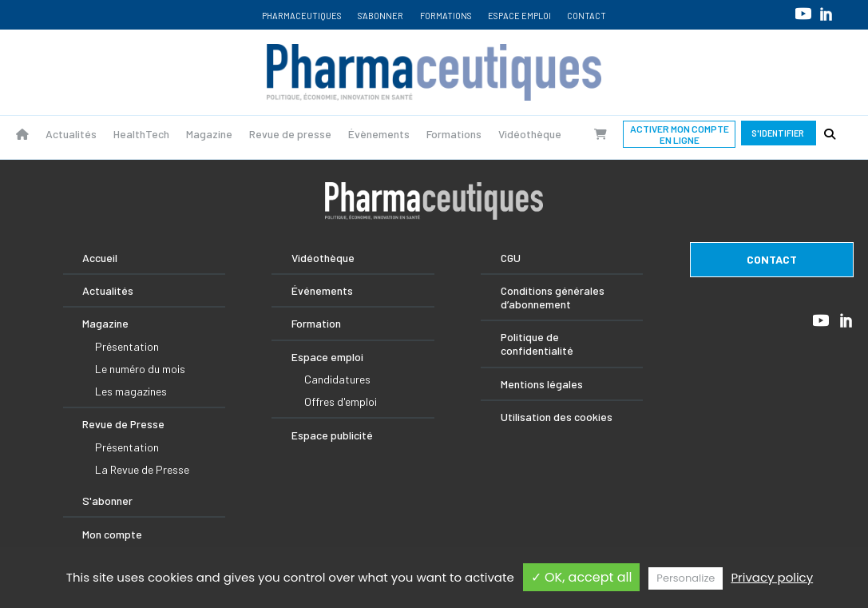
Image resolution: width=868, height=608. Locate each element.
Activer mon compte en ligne (680, 134)
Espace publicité (332, 435)
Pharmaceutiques (302, 16)
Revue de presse (290, 134)
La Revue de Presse (142, 469)
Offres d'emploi (341, 401)
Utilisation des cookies (557, 417)
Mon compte (112, 534)
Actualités (71, 134)
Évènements (379, 134)
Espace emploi (519, 16)
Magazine (209, 134)
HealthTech (141, 134)
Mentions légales (542, 384)
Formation (316, 323)
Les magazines (131, 391)
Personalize (686, 578)
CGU (511, 258)
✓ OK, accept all (582, 577)
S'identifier (779, 133)
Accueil (100, 258)
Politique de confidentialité (537, 344)
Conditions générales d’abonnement (553, 297)
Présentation (127, 346)
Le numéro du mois (140, 369)
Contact (587, 16)
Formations (446, 16)
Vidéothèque (530, 134)
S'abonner (380, 16)
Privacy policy (772, 577)
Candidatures (337, 379)
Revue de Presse (123, 424)
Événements (322, 290)
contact (772, 259)
